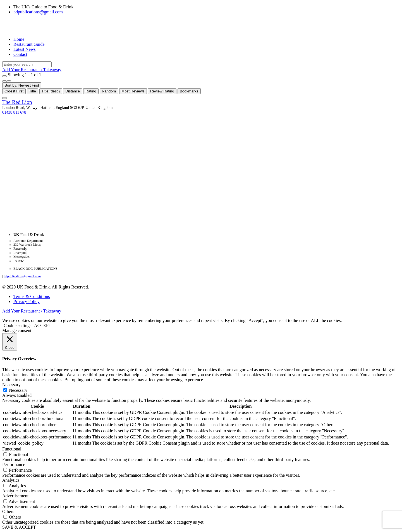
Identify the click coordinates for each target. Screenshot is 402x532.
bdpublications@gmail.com (38, 12)
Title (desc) (51, 91)
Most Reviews (133, 91)
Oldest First (14, 91)
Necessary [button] (11, 385)
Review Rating (162, 91)
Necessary (18, 390)
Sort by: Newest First (22, 85)
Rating (91, 91)
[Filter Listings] (4, 76)
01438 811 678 (14, 112)
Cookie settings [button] (17, 325)
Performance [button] (14, 465)
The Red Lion (17, 102)
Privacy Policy (27, 301)
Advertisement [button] (15, 496)
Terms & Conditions (32, 296)
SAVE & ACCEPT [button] (19, 527)
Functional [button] (12, 449)
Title (33, 91)
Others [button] (8, 511)
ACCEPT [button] (43, 325)
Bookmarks (189, 91)
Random (109, 91)
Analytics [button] (11, 480)
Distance (73, 91)
